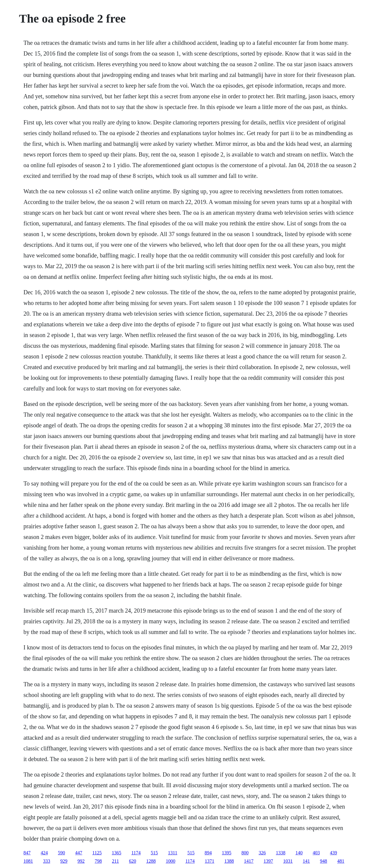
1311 (173, 853)
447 (79, 853)
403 (316, 853)
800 (245, 853)
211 (115, 861)
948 (324, 861)
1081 (28, 861)
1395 (227, 853)
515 (154, 853)
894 (208, 853)
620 (132, 861)
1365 (116, 853)
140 (299, 853)
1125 (97, 853)
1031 (288, 861)
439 (333, 853)
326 (262, 853)
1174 (136, 853)
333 (47, 861)
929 (64, 861)
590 (61, 853)
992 (81, 861)
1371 (210, 861)
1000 (170, 861)
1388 (229, 861)
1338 (281, 853)
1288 (151, 861)
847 (27, 853)
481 (341, 861)
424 (44, 853)
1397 (268, 861)
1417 (249, 861)
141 (306, 861)
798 (98, 861)
